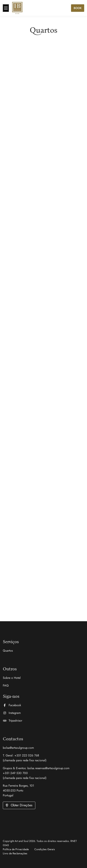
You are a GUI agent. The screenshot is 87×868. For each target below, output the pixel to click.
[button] (19, 805)
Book (78, 8)
